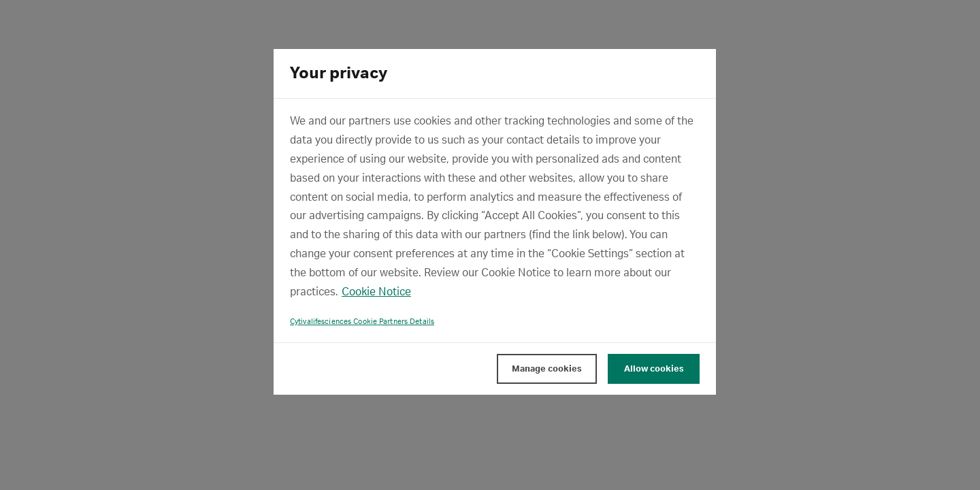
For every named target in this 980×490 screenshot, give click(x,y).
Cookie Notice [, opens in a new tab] (376, 292)
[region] (495, 222)
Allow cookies (654, 369)
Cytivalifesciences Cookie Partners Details (362, 322)
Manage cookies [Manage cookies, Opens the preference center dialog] (547, 369)
